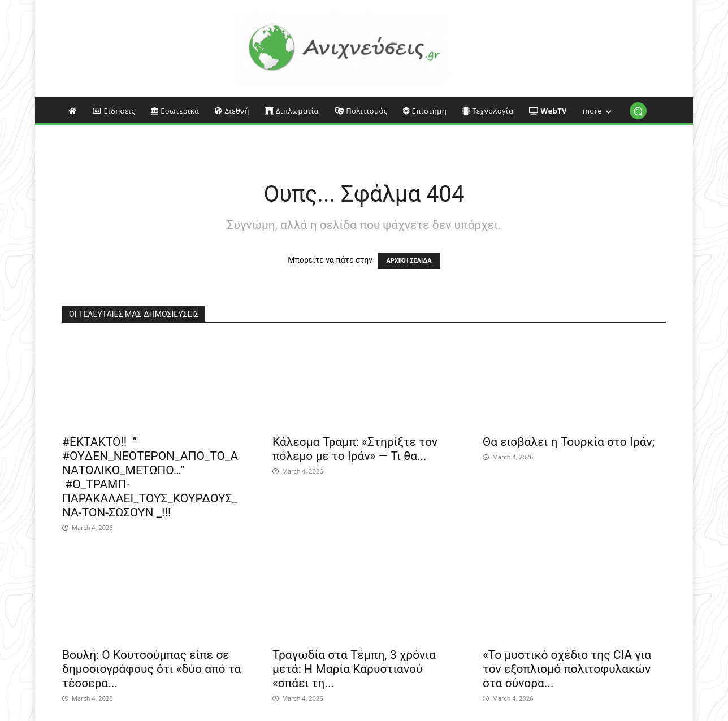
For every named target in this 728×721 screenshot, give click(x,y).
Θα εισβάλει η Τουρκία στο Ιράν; (569, 442)
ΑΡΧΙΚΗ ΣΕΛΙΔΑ (409, 261)
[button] (638, 111)
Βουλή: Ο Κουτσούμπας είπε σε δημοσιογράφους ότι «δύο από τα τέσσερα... (151, 669)
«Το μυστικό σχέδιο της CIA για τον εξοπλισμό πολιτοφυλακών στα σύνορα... (567, 669)
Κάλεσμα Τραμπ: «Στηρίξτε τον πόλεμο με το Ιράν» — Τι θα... (355, 449)
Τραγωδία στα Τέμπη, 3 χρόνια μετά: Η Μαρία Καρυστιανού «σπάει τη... (354, 669)
